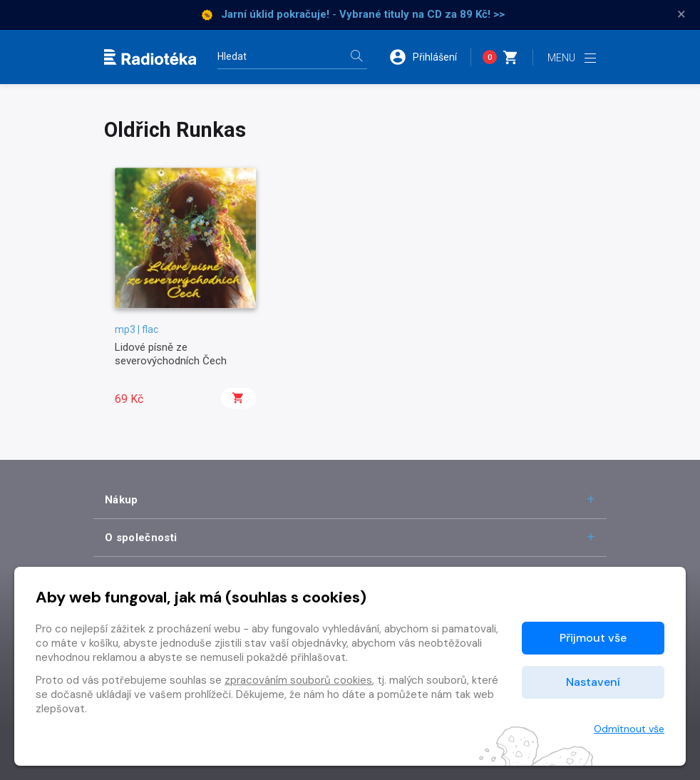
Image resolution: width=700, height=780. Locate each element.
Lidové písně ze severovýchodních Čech (171, 354)
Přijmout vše (593, 638)
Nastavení (593, 682)
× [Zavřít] (681, 14)
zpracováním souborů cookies (298, 680)
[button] (430, 57)
